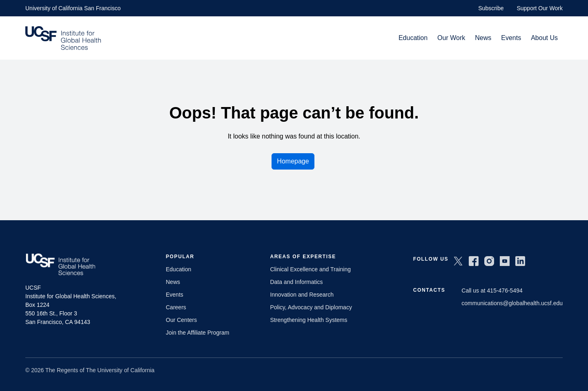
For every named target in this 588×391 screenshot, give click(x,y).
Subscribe (491, 8)
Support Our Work (540, 8)
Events (511, 38)
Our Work (451, 38)
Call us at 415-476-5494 (492, 290)
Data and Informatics (296, 282)
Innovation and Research (302, 295)
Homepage (293, 161)
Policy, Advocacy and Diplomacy (311, 307)
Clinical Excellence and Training (310, 269)
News (483, 38)
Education (413, 38)
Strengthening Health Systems (308, 320)
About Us (544, 38)
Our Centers (181, 320)
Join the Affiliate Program (197, 333)
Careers (176, 307)
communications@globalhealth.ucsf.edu (512, 303)
